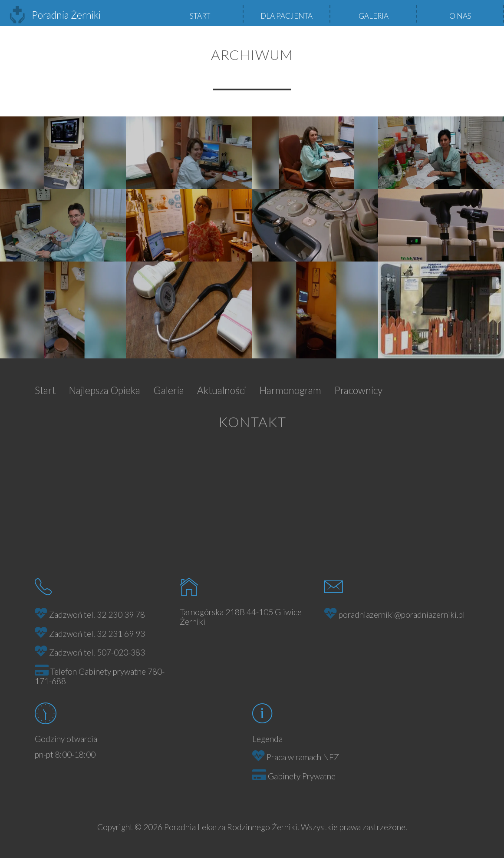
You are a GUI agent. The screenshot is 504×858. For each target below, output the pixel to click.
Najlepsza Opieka (104, 390)
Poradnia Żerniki (55, 15)
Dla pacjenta (287, 16)
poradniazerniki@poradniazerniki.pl (402, 615)
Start (200, 16)
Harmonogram (290, 390)
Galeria (374, 16)
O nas (460, 16)
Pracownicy (358, 390)
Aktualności (222, 390)
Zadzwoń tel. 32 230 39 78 (97, 615)
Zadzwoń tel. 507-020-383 (97, 652)
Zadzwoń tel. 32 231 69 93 (97, 634)
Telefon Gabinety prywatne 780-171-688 (100, 676)
